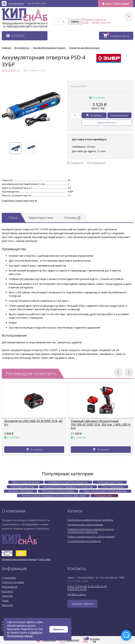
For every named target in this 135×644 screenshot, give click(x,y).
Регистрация (121, 4)
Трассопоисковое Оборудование (105, 491)
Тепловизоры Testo (110, 482)
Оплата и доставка (13, 582)
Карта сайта (44, 559)
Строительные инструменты (84, 541)
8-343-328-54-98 (97, 586)
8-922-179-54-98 (77, 586)
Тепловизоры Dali (23, 487)
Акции (5, 600)
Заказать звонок (82, 604)
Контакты (7, 591)
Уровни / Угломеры (20, 491)
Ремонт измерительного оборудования (91, 537)
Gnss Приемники (113, 487)
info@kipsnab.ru (77, 594)
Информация (9, 587)
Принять (59, 629)
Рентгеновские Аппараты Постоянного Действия (53, 496)
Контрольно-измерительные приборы (90, 520)
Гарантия (7, 596)
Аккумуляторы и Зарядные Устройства (68, 487)
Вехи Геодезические (26, 482)
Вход (108, 4)
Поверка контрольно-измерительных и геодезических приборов (91, 531)
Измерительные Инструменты (68, 482)
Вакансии (7, 605)
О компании (9, 578)
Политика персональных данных (19, 559)
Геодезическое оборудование (85, 525)
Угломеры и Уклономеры (58, 491)
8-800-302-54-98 (77, 589)
